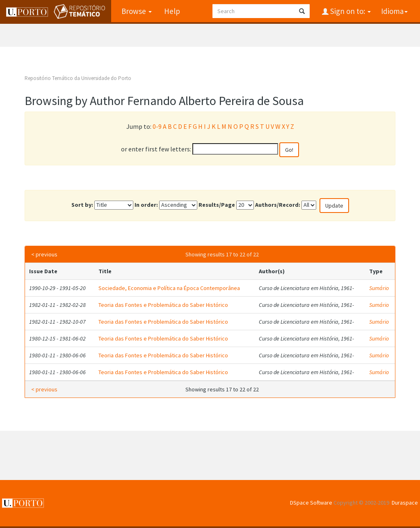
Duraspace (405, 503)
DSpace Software (311, 503)
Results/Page (217, 205)
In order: (146, 205)
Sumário (379, 288)
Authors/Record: (278, 205)
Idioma (394, 11)
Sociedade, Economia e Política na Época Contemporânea (169, 288)
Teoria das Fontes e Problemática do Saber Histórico (163, 305)
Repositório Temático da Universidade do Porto (78, 78)
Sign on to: (350, 11)
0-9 (157, 126)
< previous (44, 254)
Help (172, 11)
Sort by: (82, 205)
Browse (137, 11)
